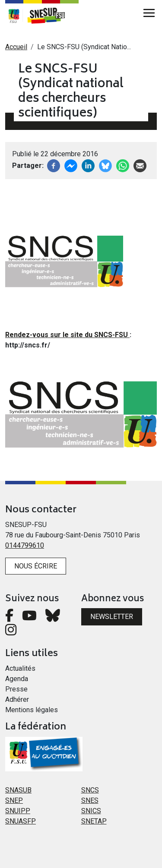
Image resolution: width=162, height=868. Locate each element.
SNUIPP (18, 811)
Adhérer (17, 699)
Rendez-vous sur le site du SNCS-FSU (67, 335)
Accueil (16, 47)
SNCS (90, 790)
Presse (16, 689)
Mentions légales (32, 710)
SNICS (91, 811)
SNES (90, 800)
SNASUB (18, 790)
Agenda (17, 679)
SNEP (14, 800)
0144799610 (25, 545)
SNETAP (94, 821)
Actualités (20, 668)
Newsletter (112, 617)
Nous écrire (36, 566)
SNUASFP (21, 821)
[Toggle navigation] (149, 13)
